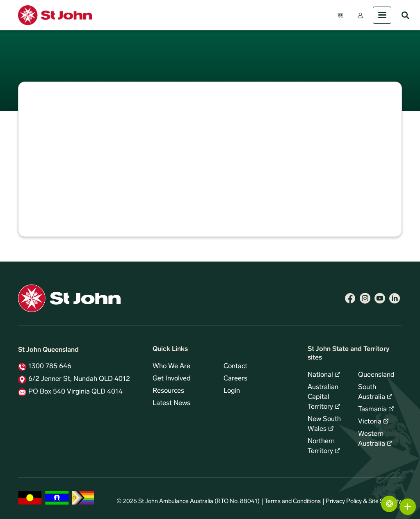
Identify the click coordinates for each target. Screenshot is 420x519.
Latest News (171, 403)
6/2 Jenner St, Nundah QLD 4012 (79, 379)
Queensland (376, 375)
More (408, 507)
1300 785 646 (50, 366)
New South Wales (324, 424)
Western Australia (372, 439)
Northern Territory (321, 446)
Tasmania (372, 410)
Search (405, 15)
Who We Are (171, 366)
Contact (235, 366)
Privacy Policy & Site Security (363, 502)
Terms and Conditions (293, 502)
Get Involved (172, 379)
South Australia (372, 392)
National (320, 375)
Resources (168, 391)
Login (232, 391)
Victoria (370, 422)
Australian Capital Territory (323, 397)
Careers (235, 379)
